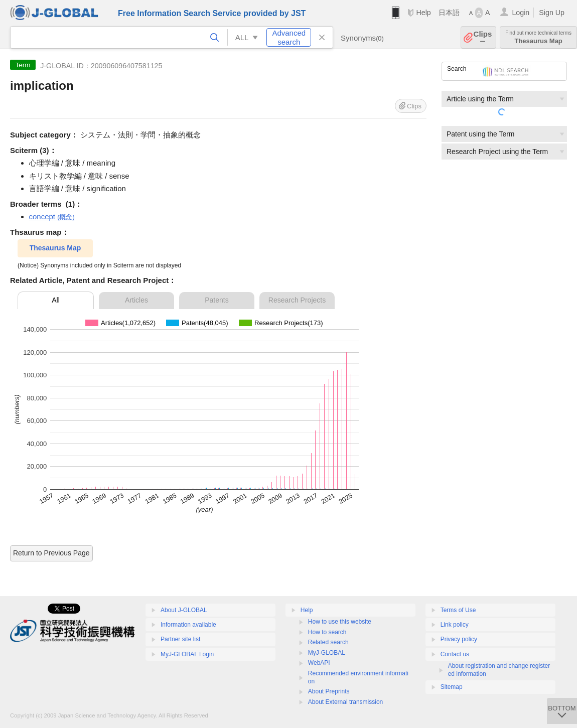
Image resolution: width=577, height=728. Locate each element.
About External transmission (345, 702)
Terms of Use (458, 610)
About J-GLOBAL (184, 610)
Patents (217, 300)
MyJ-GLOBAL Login (187, 654)
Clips (483, 37)
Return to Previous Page (51, 553)
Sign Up (552, 13)
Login (521, 13)
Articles (136, 300)
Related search (328, 642)
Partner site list (180, 639)
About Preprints (329, 691)
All (56, 300)
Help (423, 13)
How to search (327, 632)
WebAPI (319, 663)
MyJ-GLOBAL (327, 653)
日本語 (449, 13)
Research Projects (297, 300)
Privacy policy (459, 639)
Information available (188, 625)
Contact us (455, 654)
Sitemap (452, 687)
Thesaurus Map (538, 37)
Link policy (455, 625)
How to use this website (340, 622)
